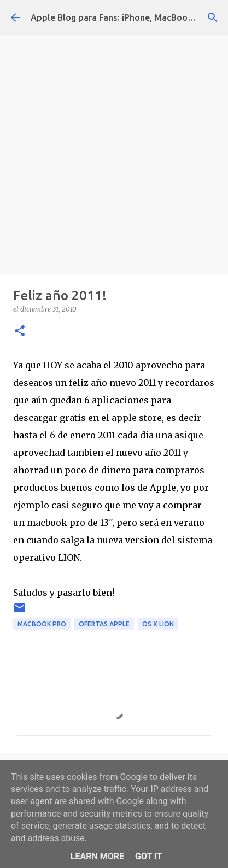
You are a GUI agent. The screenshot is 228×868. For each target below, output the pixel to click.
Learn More (97, 856)
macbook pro (42, 624)
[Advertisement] (114, 152)
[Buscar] (213, 17)
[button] (20, 332)
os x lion (158, 624)
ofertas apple (104, 624)
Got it (148, 856)
